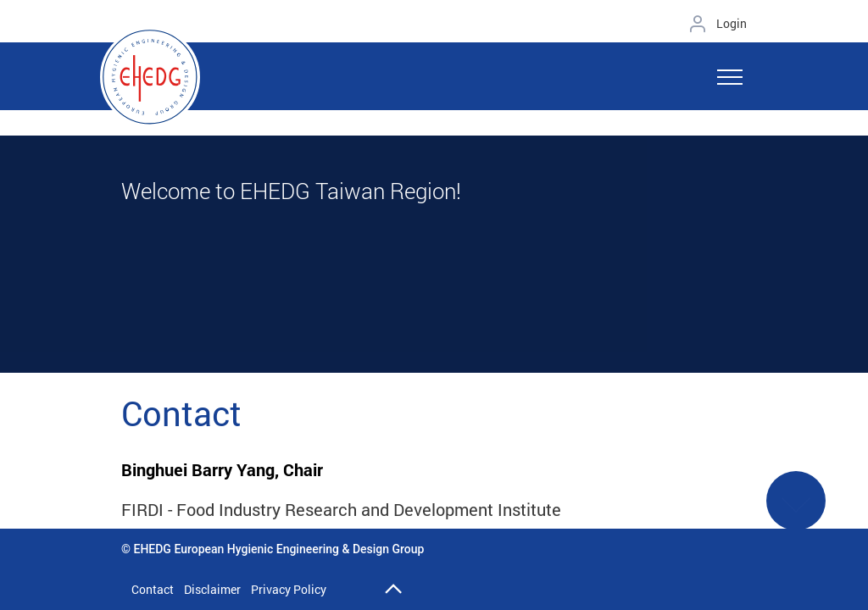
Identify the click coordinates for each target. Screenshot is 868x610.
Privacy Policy (289, 589)
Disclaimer (212, 589)
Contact (153, 589)
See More (796, 511)
